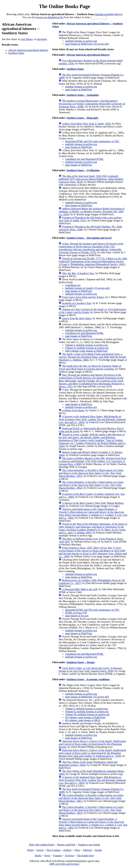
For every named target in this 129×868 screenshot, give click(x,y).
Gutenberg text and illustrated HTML (84, 159)
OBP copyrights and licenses (64, 864)
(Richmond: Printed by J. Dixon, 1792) (92, 381)
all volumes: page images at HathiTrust (85, 717)
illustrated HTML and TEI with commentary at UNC (92, 141)
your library (27, 39)
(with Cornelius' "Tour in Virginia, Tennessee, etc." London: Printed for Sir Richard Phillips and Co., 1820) (93, 440)
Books (38, 856)
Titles (77, 850)
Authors (67, 850)
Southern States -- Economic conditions (88, 679)
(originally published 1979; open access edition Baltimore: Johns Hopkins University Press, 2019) (91, 179)
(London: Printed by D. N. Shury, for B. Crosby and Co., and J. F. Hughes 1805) (93, 528)
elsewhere (42, 39)
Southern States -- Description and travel (89, 238)
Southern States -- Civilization (83, 170)
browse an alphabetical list (50, 17)
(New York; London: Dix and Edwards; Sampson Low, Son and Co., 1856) (92, 419)
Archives (69, 856)
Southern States (16, 53)
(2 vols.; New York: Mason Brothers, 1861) (91, 473)
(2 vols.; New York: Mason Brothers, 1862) (91, 485)
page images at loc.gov (77, 616)
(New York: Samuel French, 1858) (90, 670)
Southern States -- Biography (82, 118)
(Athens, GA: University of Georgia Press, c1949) (92, 461)
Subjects (87, 850)
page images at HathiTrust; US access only (87, 44)
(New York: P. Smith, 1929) (86, 124)
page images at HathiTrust (79, 90)
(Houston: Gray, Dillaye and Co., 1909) (93, 552)
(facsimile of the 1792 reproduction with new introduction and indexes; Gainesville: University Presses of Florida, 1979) (91, 248)
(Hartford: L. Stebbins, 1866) (92, 357)
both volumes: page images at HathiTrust (86, 351)
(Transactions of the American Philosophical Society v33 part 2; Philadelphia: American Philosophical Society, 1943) (93, 261)
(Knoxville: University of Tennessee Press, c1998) (92, 104)
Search (40, 850)
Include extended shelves (109, 14)
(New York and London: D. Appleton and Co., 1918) (92, 753)
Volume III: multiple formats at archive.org (87, 714)
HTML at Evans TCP (76, 613)
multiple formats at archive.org (81, 41)
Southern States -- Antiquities (83, 95)
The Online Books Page (64, 6)
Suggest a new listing (89, 845)
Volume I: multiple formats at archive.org (86, 345)
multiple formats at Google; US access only (87, 288)
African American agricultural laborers (28, 50)
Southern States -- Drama (81, 662)
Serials (98, 850)
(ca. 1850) (92, 211)
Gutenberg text (73, 285)
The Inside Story (86, 856)
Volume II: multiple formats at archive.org (87, 348)
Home (30, 850)
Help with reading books (42, 845)
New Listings (53, 850)
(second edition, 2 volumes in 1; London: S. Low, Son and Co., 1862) (93, 513)
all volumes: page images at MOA (83, 720)
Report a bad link (66, 845)
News (47, 856)
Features (58, 856)
